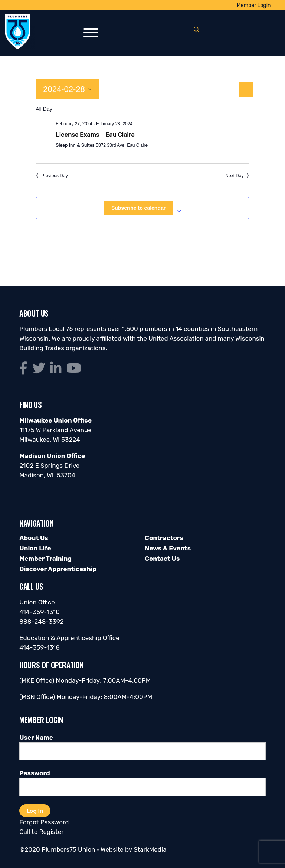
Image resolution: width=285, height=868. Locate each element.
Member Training (45, 559)
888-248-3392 (42, 622)
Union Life (35, 548)
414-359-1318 (40, 647)
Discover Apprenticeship (58, 569)
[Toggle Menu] (91, 33)
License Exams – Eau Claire (95, 135)
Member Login (254, 5)
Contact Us (162, 559)
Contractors (164, 538)
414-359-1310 (40, 612)
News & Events (168, 548)
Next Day (237, 176)
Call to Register (41, 832)
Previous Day (52, 176)
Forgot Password (44, 822)
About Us (34, 538)
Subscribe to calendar (138, 208)
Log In (35, 811)
